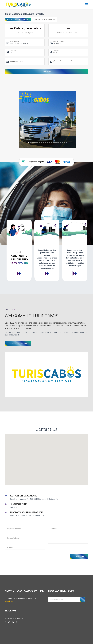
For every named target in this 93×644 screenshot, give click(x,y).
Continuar (47, 71)
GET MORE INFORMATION (18, 343)
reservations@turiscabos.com (27, 512)
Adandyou (9, 601)
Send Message (79, 556)
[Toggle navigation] (87, 5)
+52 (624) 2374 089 (19, 504)
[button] (23, 120)
